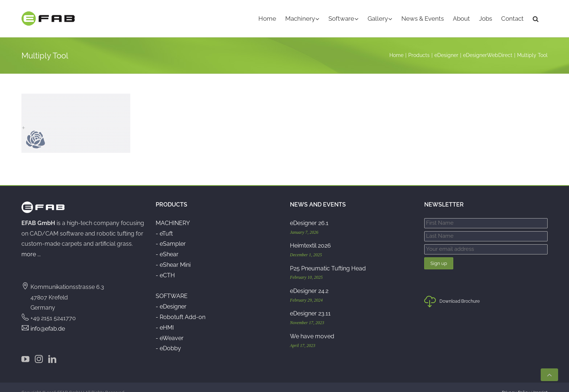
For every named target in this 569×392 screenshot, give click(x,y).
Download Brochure (452, 293)
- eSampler (171, 234)
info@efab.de (48, 318)
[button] (536, 19)
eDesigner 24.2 (309, 280)
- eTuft (164, 223)
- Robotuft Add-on (181, 307)
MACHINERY (173, 213)
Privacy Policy (516, 382)
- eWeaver (170, 328)
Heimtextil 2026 (310, 235)
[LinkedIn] (52, 348)
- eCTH (165, 265)
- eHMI (165, 317)
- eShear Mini (173, 254)
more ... (31, 244)
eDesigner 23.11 (310, 303)
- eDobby (168, 338)
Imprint (541, 382)
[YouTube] (25, 348)
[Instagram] (39, 348)
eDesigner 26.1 (309, 213)
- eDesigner (171, 296)
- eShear (167, 244)
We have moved (312, 326)
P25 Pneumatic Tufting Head (328, 258)
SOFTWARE (172, 286)
